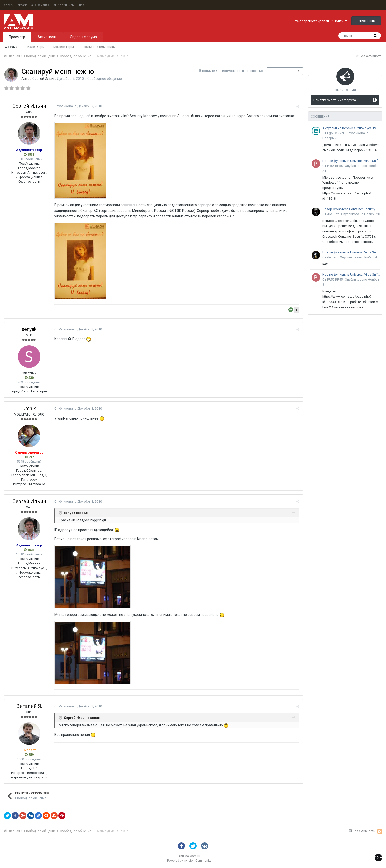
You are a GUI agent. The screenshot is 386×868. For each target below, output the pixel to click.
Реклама (21, 5)
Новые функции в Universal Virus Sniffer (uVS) (351, 161)
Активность (47, 37)
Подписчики (280, 71)
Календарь (36, 47)
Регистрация (366, 21)
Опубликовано (78, 106)
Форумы (11, 47)
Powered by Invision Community (189, 861)
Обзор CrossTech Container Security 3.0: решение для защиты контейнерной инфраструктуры (351, 209)
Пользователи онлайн (100, 47)
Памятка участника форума (335, 100)
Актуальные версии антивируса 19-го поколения (351, 128)
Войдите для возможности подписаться (233, 71)
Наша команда (39, 5)
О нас (80, 5)
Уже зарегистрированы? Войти (321, 21)
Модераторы (64, 47)
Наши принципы (63, 5)
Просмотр (17, 37)
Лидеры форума (83, 37)
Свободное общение (105, 79)
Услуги (9, 5)
